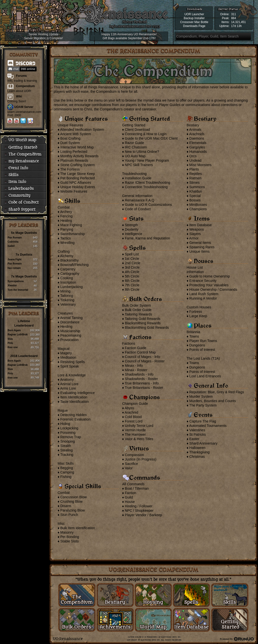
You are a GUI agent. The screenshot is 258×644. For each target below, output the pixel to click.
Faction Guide (136, 348)
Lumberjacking (71, 287)
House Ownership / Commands (213, 289)
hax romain (14, 268)
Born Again (14, 330)
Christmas (197, 457)
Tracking (67, 455)
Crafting (64, 251)
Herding (66, 327)
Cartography (70, 274)
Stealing (66, 450)
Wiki (19, 96)
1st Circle (132, 259)
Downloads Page (194, 26)
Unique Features (70, 125)
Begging (66, 468)
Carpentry (68, 269)
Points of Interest (202, 350)
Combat (64, 207)
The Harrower (135, 434)
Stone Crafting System (77, 165)
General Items (200, 243)
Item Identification (74, 397)
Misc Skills (65, 463)
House (130, 502)
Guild (129, 497)
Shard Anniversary (203, 443)
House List (195, 267)
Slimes (195, 183)
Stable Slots (69, 541)
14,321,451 (238, 22)
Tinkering (67, 300)
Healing (66, 221)
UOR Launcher (194, 14)
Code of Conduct (138, 209)
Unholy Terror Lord (139, 426)
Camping (67, 472)
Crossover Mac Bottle (194, 22)
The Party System (203, 405)
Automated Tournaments (208, 426)
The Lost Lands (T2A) (203, 358)
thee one (13, 347)
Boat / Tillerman (137, 488)
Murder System (201, 396)
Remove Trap (71, 437)
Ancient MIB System (76, 134)
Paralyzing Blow (72, 510)
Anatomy (67, 380)
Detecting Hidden (73, 415)
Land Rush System (204, 294)
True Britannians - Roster (144, 388)
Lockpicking (69, 428)
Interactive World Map (77, 147)
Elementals (198, 143)
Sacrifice (131, 464)
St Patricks (198, 434)
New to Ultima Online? (142, 152)
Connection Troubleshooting (146, 187)
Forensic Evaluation (75, 419)
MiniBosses (198, 205)
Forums (21, 76)
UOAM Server (24, 107)
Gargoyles (197, 147)
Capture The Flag (203, 421)
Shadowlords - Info (139, 374)
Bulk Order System (136, 305)
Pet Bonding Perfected (77, 178)
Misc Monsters (201, 165)
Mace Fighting (71, 225)
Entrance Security (203, 281)
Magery (66, 353)
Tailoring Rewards (138, 314)
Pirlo (10, 343)
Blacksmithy (69, 260)
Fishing (66, 477)
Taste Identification (74, 402)
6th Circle (132, 281)
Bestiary (193, 125)
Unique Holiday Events (78, 187)
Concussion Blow (73, 497)
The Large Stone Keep (78, 174)
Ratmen (195, 178)
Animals (195, 130)
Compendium (25, 86)
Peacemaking (71, 335)
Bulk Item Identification (78, 528)
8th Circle (132, 289)
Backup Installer (194, 18)
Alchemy (67, 256)
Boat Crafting (70, 138)
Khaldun (196, 191)
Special (195, 196)
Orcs (193, 156)
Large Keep (198, 316)
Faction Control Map (140, 352)
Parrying (67, 229)
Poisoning (68, 433)
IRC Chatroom (136, 147)
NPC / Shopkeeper (139, 511)
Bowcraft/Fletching (74, 265)
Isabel (11, 246)
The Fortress (70, 169)
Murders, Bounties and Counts (213, 401)
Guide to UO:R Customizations (148, 205)
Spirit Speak (69, 366)
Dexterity (132, 229)
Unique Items (200, 251)
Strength (131, 225)
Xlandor (12, 285)
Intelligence (134, 234)
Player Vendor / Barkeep (143, 515)
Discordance (70, 322)
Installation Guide (138, 178)
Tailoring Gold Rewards (143, 319)
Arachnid (131, 412)
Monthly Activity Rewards (79, 156)
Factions (129, 343)
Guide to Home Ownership (210, 276)
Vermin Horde (135, 430)
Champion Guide (135, 404)
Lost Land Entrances (205, 376)
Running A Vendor (203, 298)
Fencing (66, 216)
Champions (198, 209)
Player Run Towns (203, 341)
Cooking (66, 278)
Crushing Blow (71, 501)
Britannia (193, 332)
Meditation (68, 357)
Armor (194, 238)
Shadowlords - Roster (141, 379)
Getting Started (134, 125)
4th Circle (132, 272)
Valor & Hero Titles (139, 439)
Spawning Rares (202, 247)
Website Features (74, 191)
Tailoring (67, 296)
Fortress (196, 312)
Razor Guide (135, 143)
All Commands (133, 484)
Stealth (66, 446)
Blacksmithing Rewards (143, 323)
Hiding (65, 424)
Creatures (65, 313)
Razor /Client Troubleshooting (147, 183)
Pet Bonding (70, 537)
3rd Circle (132, 267)
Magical (63, 349)
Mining (65, 291)
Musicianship (70, 331)
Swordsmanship (72, 234)
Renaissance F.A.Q (140, 200)
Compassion (134, 455)
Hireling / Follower (139, 506)
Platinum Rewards (74, 160)
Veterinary (68, 304)
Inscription (68, 282)
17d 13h (236, 26)
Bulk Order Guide (138, 310)
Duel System (70, 143)
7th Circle (132, 285)
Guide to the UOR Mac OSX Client (151, 138)
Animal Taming (72, 318)
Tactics (65, 238)
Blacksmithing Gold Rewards (147, 328)
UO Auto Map (135, 156)
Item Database (201, 225)
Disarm (66, 506)
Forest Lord (134, 421)
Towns (194, 336)
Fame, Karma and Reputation (147, 238)
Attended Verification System (82, 130)
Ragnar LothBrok (18, 335)
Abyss (129, 408)
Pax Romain (15, 238)
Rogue (63, 410)
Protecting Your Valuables (209, 285)
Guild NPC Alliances (76, 183)
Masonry (67, 532)
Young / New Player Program (147, 160)
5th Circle (132, 276)
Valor (129, 468)
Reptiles (196, 174)
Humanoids (198, 152)
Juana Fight (14, 259)
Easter (194, 439)
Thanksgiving (199, 452)
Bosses (195, 200)
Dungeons (197, 345)
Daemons (197, 138)
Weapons (197, 229)
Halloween (197, 448)
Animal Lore (69, 384)
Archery (66, 212)
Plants (194, 169)
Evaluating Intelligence (77, 393)
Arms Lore (68, 388)
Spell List (132, 254)
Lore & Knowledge (72, 375)
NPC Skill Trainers (139, 165)
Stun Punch (69, 515)
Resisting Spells (72, 362)
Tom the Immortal (18, 290)
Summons (197, 187)
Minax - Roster (136, 370)
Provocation (69, 340)
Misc (61, 524)
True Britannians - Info (142, 383)
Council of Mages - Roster (145, 361)
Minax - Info (134, 366)
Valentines (197, 430)
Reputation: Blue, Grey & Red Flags (217, 392)
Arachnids (197, 134)
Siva (10, 339)
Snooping (67, 441)
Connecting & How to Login (146, 134)
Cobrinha (13, 242)
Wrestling (67, 243)
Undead (195, 160)
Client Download (137, 130)
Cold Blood (133, 417)
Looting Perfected (74, 152)
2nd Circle (133, 263)
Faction (130, 493)
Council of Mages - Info (143, 357)
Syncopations (16, 281)
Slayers (195, 234)
